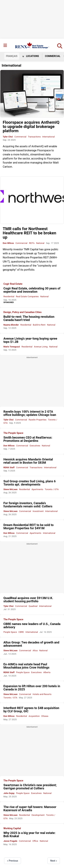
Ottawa (45, 716)
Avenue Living (41, 347)
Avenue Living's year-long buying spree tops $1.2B (30, 340)
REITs (32, 243)
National (40, 243)
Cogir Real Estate (13, 284)
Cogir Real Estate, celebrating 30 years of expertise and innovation (32, 290)
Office (35, 841)
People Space (10, 632)
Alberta (47, 672)
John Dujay (9, 793)
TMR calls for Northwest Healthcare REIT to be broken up (30, 233)
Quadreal (33, 606)
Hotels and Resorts (42, 694)
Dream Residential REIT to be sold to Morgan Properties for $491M (29, 527)
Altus (35, 650)
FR (12, 56)
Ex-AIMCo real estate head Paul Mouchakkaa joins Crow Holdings (26, 666)
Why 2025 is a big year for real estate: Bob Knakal (29, 834)
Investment (38, 511)
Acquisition (34, 716)
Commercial (53, 56)
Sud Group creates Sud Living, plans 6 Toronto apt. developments (30, 483)
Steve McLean (10, 489)
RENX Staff (9, 467)
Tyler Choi (8, 137)
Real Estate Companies (27, 296)
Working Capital (12, 829)
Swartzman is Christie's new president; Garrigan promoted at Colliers (30, 787)
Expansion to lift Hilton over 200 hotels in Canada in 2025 (32, 688)
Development (38, 815)
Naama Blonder (11, 325)
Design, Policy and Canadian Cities (23, 312)
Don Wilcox (8, 243)
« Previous (13, 861)
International (49, 137)
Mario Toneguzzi (12, 347)
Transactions (34, 137)
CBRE (21, 632)
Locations (31, 56)
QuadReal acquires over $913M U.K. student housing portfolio (28, 600)
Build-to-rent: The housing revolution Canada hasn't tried (29, 318)
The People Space (13, 433)
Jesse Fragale (10, 841)
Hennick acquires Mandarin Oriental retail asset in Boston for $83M (28, 461)
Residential (9, 296)
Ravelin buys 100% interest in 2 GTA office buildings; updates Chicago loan (30, 413)
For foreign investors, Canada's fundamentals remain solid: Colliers (28, 505)
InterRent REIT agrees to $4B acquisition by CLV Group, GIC (31, 710)
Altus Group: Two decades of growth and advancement (31, 644)
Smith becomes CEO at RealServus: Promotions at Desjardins (28, 439)
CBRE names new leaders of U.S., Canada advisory (32, 625)
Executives (35, 446)
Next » (54, 861)
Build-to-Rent (39, 325)
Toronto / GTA (52, 489)
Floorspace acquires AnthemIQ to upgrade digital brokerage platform (31, 127)
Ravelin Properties (38, 420)
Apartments (37, 489)
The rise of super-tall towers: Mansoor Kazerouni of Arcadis (30, 809)
